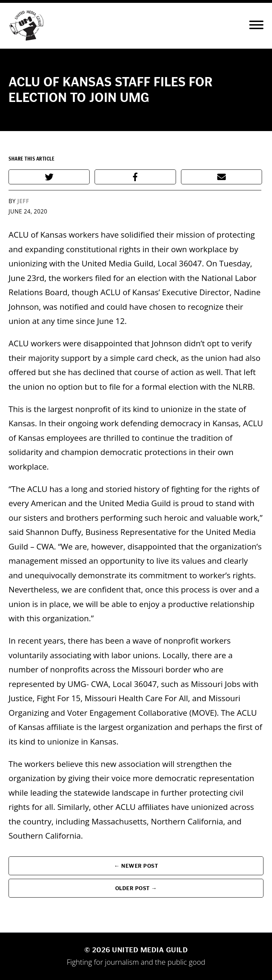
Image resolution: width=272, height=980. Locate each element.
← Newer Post (136, 866)
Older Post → (136, 888)
